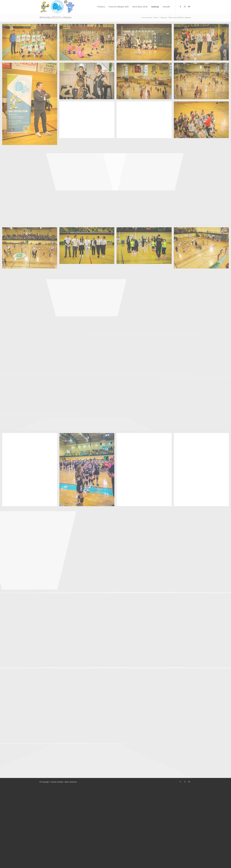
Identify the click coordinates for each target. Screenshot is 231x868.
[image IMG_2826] (202, 43)
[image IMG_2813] (145, 82)
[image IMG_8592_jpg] (31, 471)
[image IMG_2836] (31, 43)
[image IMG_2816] (88, 82)
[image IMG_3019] (88, 247)
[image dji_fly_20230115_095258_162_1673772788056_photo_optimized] (31, 249)
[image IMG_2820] (31, 105)
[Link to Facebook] (180, 6)
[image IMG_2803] (88, 121)
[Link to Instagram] (185, 6)
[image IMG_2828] (145, 43)
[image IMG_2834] (88, 43)
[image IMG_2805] (202, 82)
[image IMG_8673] (88, 471)
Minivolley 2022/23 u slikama (55, 17)
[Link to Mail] (189, 6)
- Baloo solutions (70, 782)
